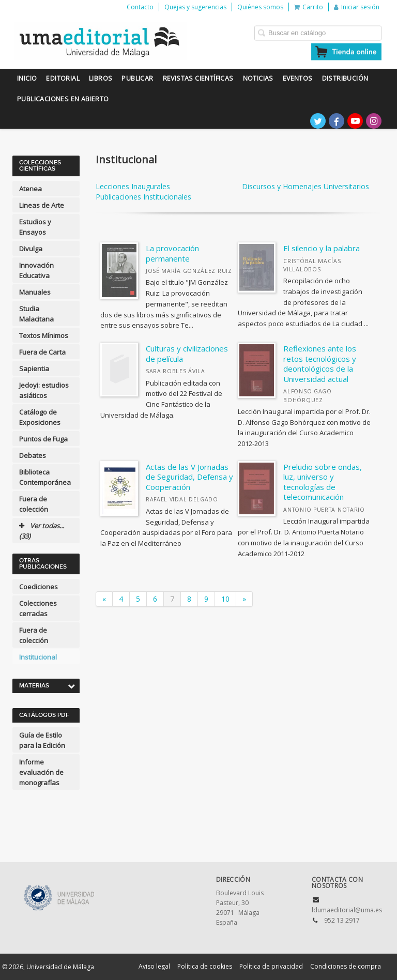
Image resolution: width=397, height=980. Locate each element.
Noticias (258, 78)
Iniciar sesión (357, 7)
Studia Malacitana (36, 314)
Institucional (38, 657)
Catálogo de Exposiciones (40, 417)
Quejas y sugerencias (195, 7)
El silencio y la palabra (322, 248)
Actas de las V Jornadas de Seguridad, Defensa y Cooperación (189, 477)
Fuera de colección (34, 504)
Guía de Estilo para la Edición (42, 740)
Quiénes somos (260, 7)
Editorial (63, 78)
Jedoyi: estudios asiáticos (44, 390)
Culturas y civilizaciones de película (187, 354)
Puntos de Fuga (43, 439)
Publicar (137, 78)
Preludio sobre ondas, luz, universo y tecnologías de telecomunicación (323, 482)
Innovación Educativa (36, 270)
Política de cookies (205, 966)
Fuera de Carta (42, 352)
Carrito (309, 7)
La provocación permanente (172, 253)
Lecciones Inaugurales (133, 186)
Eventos (298, 78)
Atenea (30, 189)
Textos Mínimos (44, 335)
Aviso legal (154, 966)
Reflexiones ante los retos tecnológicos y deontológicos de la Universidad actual (320, 364)
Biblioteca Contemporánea (45, 477)
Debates (33, 455)
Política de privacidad (271, 966)
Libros (101, 78)
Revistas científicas (198, 78)
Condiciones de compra (346, 966)
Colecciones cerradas (38, 608)
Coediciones (39, 587)
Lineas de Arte (42, 205)
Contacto (140, 7)
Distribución (345, 78)
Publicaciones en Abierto (63, 99)
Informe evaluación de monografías (41, 772)
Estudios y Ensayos (35, 227)
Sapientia (34, 369)
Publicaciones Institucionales (143, 197)
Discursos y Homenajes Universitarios (306, 186)
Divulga (31, 249)
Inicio (27, 78)
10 (225, 599)
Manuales (35, 292)
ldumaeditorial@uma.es (347, 910)
